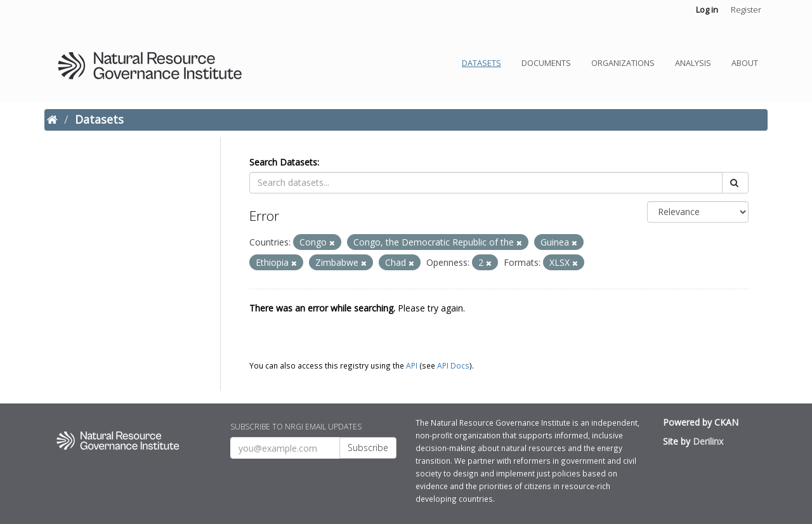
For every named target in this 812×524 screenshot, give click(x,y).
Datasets (481, 63)
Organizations (623, 63)
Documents (546, 63)
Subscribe (368, 448)
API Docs (453, 365)
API (412, 365)
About (745, 63)
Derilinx (708, 441)
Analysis (693, 63)
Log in (707, 10)
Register (746, 10)
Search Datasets (283, 162)
